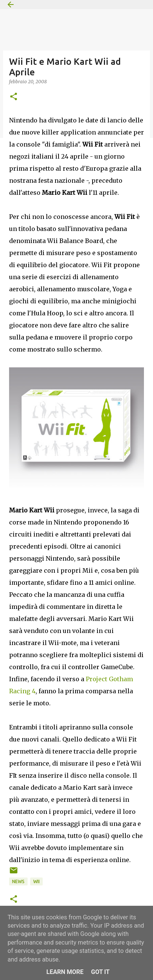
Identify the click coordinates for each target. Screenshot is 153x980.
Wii (36, 881)
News (18, 881)
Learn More (65, 972)
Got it (100, 972)
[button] (14, 97)
